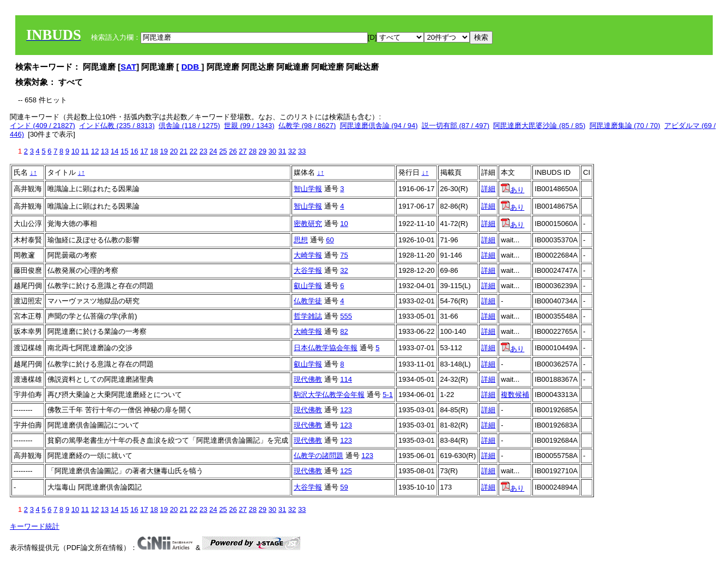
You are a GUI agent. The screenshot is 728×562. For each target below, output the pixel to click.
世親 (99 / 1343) (249, 126)
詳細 (488, 189)
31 (282, 151)
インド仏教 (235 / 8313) (117, 126)
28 (252, 151)
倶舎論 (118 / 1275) (189, 126)
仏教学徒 (308, 301)
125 (346, 471)
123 (346, 410)
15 (124, 151)
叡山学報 (308, 286)
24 (213, 151)
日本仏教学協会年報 (326, 348)
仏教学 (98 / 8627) (307, 126)
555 (346, 316)
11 (85, 151)
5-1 (388, 395)
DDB (192, 67)
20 (174, 151)
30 (272, 151)
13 (105, 151)
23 (203, 151)
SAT (128, 67)
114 (346, 379)
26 (233, 151)
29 (263, 151)
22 (193, 151)
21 (184, 151)
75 (344, 255)
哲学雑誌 (308, 316)
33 (302, 151)
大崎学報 (308, 255)
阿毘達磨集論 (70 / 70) (625, 126)
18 (154, 151)
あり (512, 190)
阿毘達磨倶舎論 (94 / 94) (379, 126)
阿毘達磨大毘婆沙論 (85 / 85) (539, 126)
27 (242, 151)
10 (75, 151)
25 (223, 151)
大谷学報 (308, 270)
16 (134, 151)
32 (292, 151)
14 (114, 151)
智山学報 (308, 189)
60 (330, 240)
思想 (301, 240)
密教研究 (308, 224)
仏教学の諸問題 (318, 456)
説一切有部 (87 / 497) (456, 126)
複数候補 (515, 395)
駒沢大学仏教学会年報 (329, 395)
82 (344, 331)
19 (164, 151)
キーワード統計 (35, 526)
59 (344, 487)
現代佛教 (308, 379)
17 (144, 151)
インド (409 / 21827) (43, 126)
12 (95, 151)
